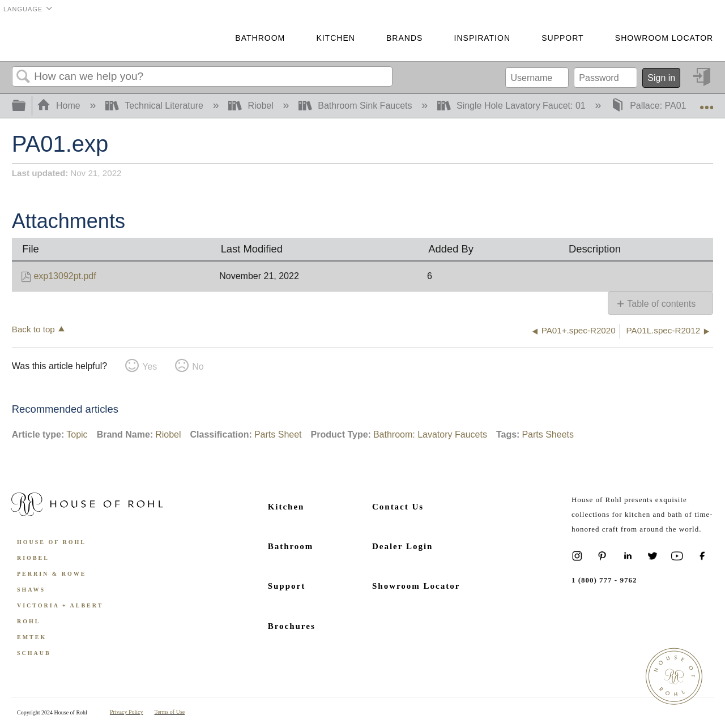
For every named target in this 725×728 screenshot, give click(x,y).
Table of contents (661, 304)
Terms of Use (170, 712)
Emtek (32, 637)
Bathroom (260, 38)
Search (23, 77)
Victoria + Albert (60, 605)
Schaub (34, 653)
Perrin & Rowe (52, 574)
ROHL (29, 621)
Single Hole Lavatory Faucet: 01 (513, 106)
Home (60, 106)
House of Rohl (52, 542)
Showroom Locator (664, 38)
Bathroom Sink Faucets (357, 106)
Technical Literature (156, 106)
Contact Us (398, 507)
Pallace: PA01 (650, 106)
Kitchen (335, 38)
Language (23, 9)
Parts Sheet (278, 434)
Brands (404, 38)
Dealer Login (402, 546)
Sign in (661, 78)
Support (562, 38)
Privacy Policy (127, 712)
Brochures (292, 626)
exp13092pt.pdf (65, 276)
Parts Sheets (548, 434)
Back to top (33, 329)
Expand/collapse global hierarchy (26, 106)
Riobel (252, 106)
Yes (150, 367)
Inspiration (482, 38)
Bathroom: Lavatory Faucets (430, 434)
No (198, 367)
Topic (77, 434)
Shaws (31, 590)
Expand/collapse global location (706, 102)
